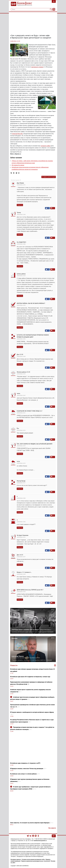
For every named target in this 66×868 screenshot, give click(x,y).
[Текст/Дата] (54, 9)
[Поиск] (51, 9)
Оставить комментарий (49, 177)
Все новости (52, 828)
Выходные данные (16, 859)
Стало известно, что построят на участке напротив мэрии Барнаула (30, 823)
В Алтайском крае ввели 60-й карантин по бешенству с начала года (30, 677)
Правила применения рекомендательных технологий (36, 861)
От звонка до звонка (18, 165)
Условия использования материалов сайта (33, 859)
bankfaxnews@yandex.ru (40, 841)
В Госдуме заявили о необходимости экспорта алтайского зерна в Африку (32, 712)
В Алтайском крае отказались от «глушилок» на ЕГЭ (25, 763)
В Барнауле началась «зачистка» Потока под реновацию (27, 769)
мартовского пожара (37, 67)
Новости (14, 665)
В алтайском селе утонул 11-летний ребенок (23, 774)
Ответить (20, 205)
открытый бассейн (17, 134)
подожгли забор (46, 146)
